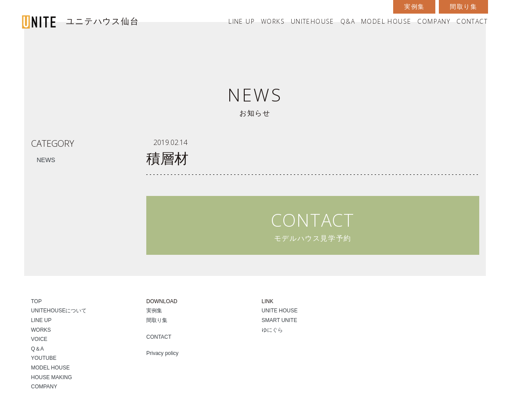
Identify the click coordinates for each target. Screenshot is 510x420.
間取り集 (463, 7)
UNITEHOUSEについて (59, 311)
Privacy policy (162, 353)
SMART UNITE (280, 320)
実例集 (414, 7)
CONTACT (472, 21)
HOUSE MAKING (52, 377)
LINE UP (242, 21)
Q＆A (38, 349)
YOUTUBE (44, 358)
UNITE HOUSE (280, 311)
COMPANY (434, 21)
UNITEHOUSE (313, 21)
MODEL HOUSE (386, 21)
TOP (36, 301)
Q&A (348, 21)
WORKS (273, 21)
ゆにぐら (272, 330)
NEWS (46, 160)
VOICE (39, 339)
